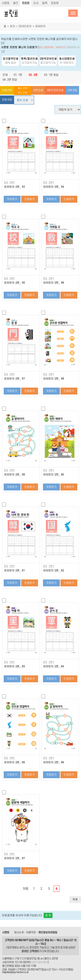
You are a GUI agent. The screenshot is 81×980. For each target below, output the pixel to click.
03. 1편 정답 (51, 75)
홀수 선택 (23, 88)
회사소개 (19, 932)
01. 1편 (18, 75)
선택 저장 (72, 90)
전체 (5, 75)
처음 (25, 889)
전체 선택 (7, 90)
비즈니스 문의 (27, 947)
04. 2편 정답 (10, 80)
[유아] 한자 (25, 26)
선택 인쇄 (38, 90)
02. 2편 (33, 75)
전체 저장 (7, 100)
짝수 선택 (23, 93)
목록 (75, 900)
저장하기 (12, 199)
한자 (13, 26)
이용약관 (31, 932)
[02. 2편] (9, 183)
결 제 (48, 915)
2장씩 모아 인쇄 (55, 90)
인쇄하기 (30, 199)
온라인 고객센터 (30, 951)
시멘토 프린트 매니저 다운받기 (19, 47)
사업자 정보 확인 (39, 962)
